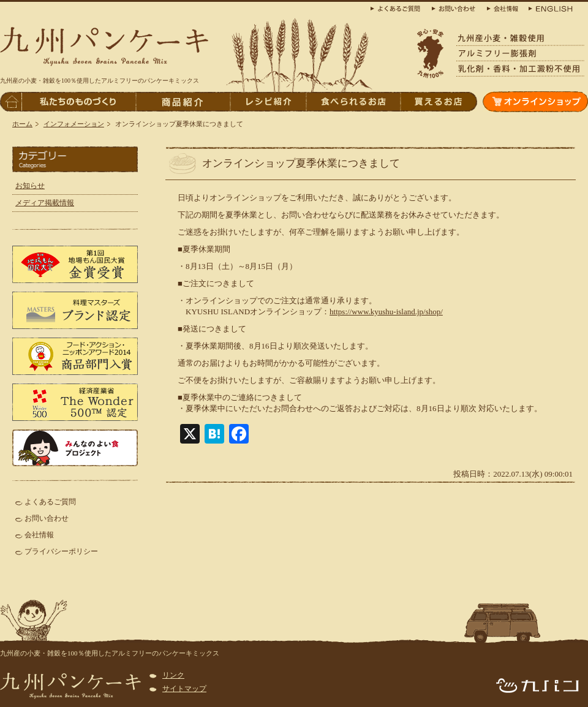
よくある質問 (398, 8)
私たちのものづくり (78, 102)
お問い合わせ (47, 518)
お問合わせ (456, 8)
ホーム (22, 124)
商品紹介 (183, 102)
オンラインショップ (535, 102)
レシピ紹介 (268, 102)
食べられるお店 (353, 102)
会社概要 (502, 8)
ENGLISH (548, 8)
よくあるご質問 (50, 502)
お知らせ (30, 186)
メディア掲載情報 (45, 203)
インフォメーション (74, 124)
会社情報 (39, 535)
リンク (173, 675)
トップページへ (11, 102)
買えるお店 (439, 102)
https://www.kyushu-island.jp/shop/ (386, 312)
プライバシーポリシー (61, 551)
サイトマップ (184, 689)
